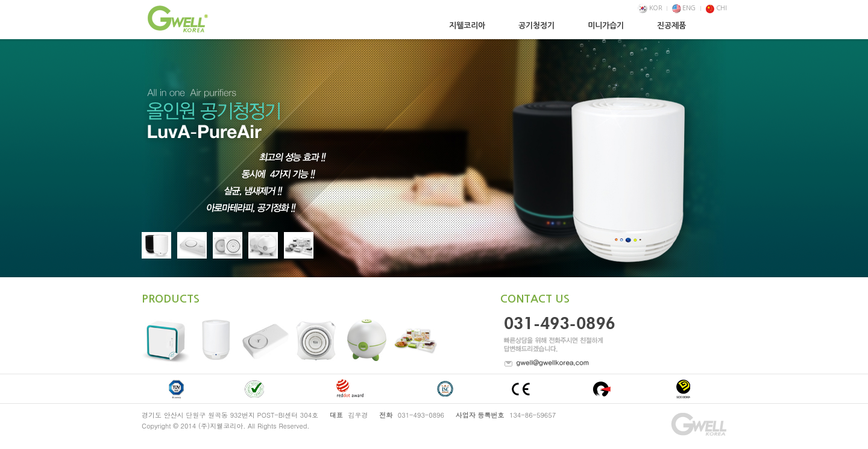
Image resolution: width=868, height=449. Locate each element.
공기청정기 (536, 26)
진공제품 (671, 26)
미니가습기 (606, 26)
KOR (650, 8)
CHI (716, 8)
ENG (684, 8)
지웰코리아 (467, 26)
